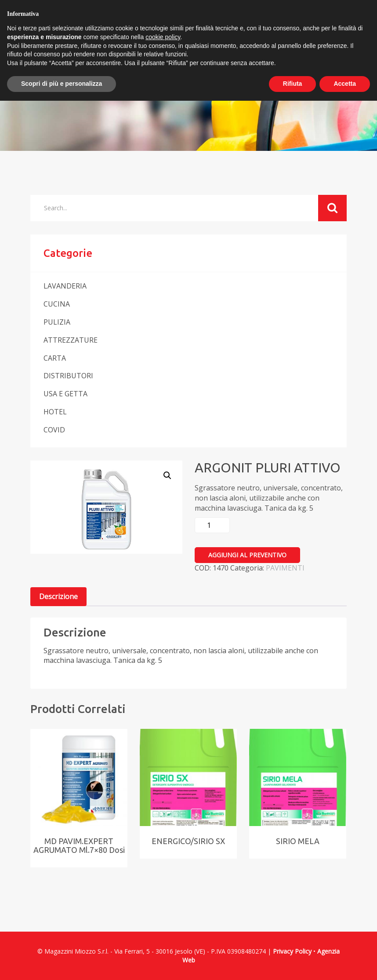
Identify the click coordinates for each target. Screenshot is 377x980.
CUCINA (57, 304)
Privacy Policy (292, 951)
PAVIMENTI (285, 568)
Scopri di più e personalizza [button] (62, 84)
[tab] (58, 597)
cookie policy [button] (163, 37)
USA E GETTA (65, 394)
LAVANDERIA (65, 286)
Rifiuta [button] (293, 84)
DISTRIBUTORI (68, 376)
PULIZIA (57, 322)
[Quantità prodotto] (212, 525)
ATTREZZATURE (71, 340)
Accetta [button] (345, 84)
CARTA (55, 358)
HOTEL (55, 412)
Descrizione (58, 596)
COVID (54, 430)
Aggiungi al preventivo (247, 555)
